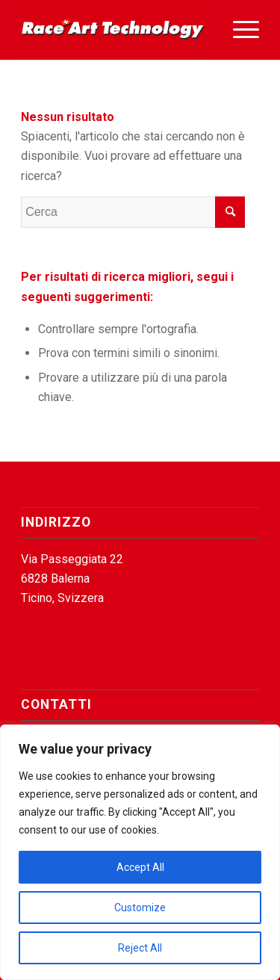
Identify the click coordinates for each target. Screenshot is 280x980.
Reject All (140, 948)
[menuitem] (239, 30)
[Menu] (239, 30)
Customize (140, 908)
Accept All (140, 867)
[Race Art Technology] (116, 30)
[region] (140, 852)
